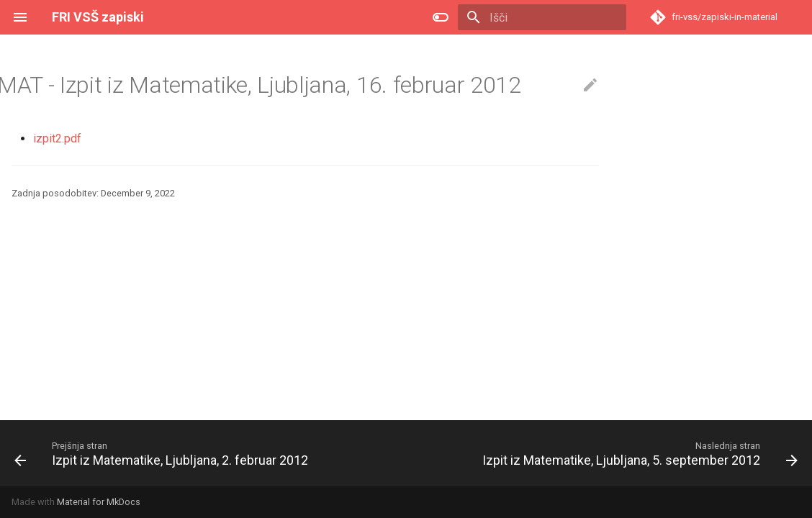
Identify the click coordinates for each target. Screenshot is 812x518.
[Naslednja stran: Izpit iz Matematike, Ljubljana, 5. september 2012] (638, 453)
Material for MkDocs (99, 502)
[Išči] (542, 17)
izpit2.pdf (57, 138)
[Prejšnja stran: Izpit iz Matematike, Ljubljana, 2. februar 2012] (163, 453)
